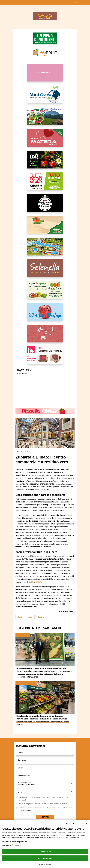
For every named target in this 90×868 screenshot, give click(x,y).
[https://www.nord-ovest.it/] (45, 96)
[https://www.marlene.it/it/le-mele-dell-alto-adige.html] (45, 314)
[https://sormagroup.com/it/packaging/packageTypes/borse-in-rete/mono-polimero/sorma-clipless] (45, 292)
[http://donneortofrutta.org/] (45, 74)
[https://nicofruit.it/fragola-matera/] (45, 140)
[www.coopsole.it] (45, 357)
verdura (38, 582)
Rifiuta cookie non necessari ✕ (76, 824)
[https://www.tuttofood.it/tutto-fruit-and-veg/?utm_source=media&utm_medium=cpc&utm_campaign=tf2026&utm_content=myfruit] (45, 183)
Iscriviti (45, 817)
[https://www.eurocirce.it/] (45, 118)
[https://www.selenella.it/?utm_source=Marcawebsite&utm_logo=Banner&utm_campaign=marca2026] (45, 270)
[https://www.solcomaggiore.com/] (45, 335)
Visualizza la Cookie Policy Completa (15, 842)
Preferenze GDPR (45, 864)
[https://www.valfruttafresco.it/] (45, 227)
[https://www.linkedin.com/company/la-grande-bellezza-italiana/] (45, 205)
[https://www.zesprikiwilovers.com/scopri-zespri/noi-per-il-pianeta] (45, 38)
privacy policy (29, 810)
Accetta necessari (45, 858)
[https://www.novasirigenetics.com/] (45, 161)
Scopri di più (22, 373)
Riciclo (30, 617)
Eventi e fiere (22, 635)
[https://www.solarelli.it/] (45, 248)
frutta (31, 582)
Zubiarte (41, 617)
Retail (20, 617)
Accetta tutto (45, 852)
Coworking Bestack (25, 683)
